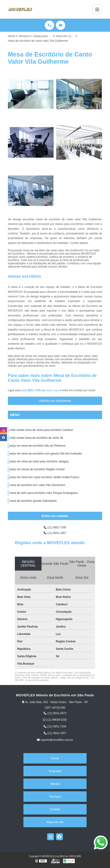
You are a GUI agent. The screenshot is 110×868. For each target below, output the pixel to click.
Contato (55, 809)
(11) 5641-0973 (55, 713)
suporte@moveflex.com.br (55, 740)
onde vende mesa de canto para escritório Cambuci (41, 430)
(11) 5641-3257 (55, 533)
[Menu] (97, 9)
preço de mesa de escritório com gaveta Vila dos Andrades (46, 454)
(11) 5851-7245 (32, 390)
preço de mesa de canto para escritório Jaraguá (39, 461)
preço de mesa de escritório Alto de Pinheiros (37, 446)
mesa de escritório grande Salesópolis (33, 501)
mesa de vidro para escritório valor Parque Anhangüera (44, 493)
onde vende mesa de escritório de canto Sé (36, 438)
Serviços (55, 797)
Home (55, 758)
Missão (55, 784)
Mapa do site (55, 822)
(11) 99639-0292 (55, 720)
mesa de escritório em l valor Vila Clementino (37, 485)
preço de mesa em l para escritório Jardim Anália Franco (44, 477)
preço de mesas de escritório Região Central (37, 469)
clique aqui (52, 390)
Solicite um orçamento (55, 401)
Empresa (55, 771)
